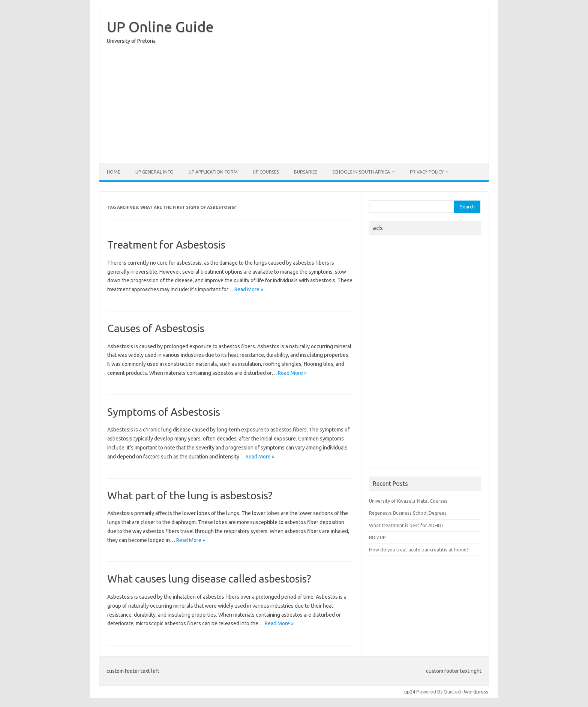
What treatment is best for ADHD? (406, 525)
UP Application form (213, 172)
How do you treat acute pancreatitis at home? (419, 550)
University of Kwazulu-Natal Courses (408, 501)
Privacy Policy (427, 172)
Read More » (249, 289)
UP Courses (266, 172)
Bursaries (306, 172)
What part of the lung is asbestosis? (190, 495)
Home (114, 172)
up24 (410, 692)
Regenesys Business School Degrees (408, 513)
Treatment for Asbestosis (166, 245)
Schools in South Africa (361, 172)
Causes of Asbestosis (156, 328)
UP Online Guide (160, 27)
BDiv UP (377, 537)
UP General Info (154, 172)
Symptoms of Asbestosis (164, 412)
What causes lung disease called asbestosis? (209, 579)
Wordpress (476, 692)
